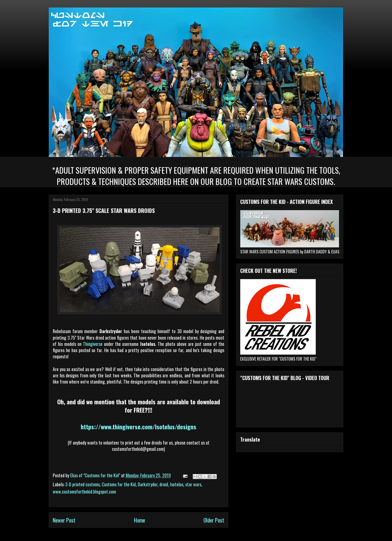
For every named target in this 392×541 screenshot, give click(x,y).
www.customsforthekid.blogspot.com (84, 492)
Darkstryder (148, 484)
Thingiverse (93, 344)
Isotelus (177, 484)
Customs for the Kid (119, 484)
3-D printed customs (82, 484)
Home (139, 520)
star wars (193, 484)
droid (164, 484)
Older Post (214, 520)
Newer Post (64, 520)
